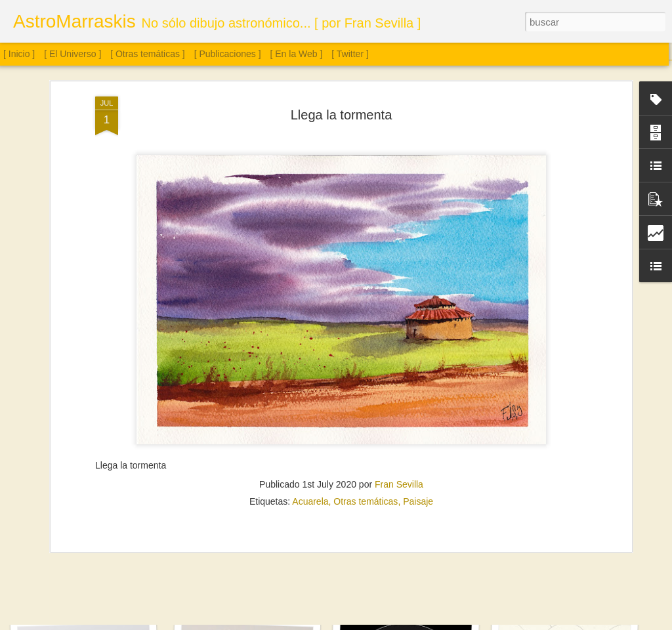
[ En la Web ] (297, 54)
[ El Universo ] (73, 54)
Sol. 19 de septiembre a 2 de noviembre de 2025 (438, 583)
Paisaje (418, 284)
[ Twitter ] (350, 54)
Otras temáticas (366, 284)
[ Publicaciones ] (228, 54)
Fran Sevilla (399, 267)
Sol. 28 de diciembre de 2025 (87, 582)
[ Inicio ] (19, 54)
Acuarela (310, 284)
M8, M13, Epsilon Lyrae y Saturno (567, 583)
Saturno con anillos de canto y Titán (255, 591)
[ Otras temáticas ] (148, 54)
